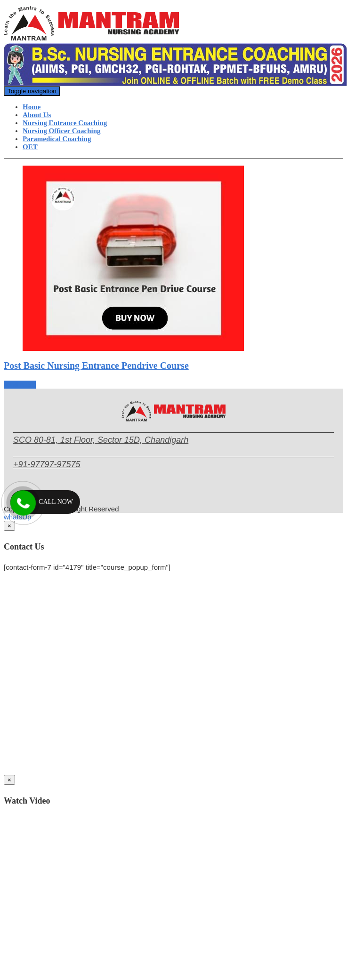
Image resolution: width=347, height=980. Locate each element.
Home (32, 107)
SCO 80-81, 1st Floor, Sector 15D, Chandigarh (101, 440)
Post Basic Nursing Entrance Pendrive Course (96, 366)
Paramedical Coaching (57, 139)
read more (20, 385)
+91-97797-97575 (47, 464)
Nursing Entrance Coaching (65, 123)
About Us (37, 115)
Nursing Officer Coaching (62, 131)
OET (30, 147)
